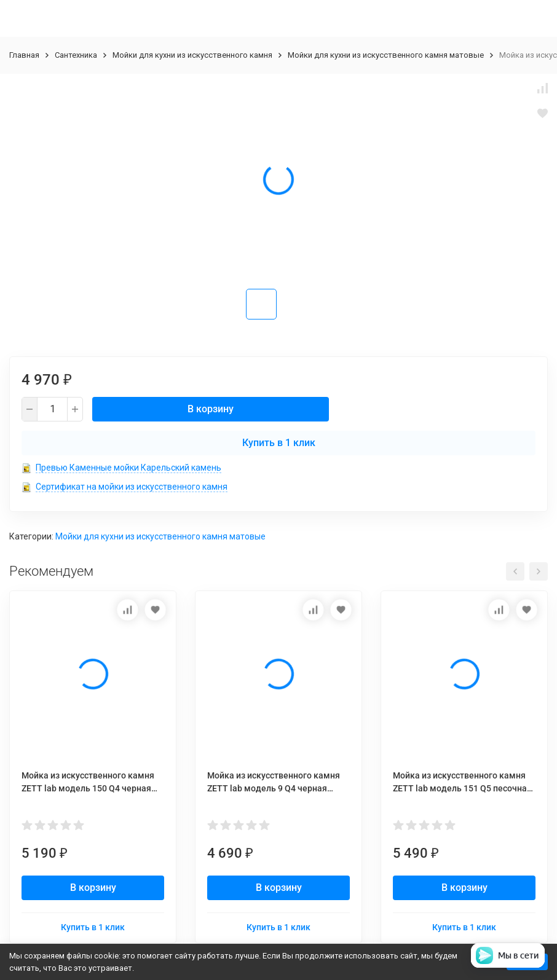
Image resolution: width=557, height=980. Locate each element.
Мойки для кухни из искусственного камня (192, 55)
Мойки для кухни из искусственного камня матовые (386, 55)
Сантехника (76, 55)
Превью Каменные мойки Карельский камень (128, 468)
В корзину (211, 409)
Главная (24, 55)
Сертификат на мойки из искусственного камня (132, 487)
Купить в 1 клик (279, 443)
